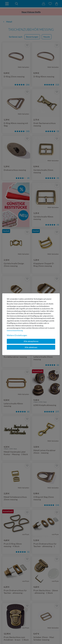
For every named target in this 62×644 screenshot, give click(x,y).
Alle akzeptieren (31, 341)
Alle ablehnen (31, 347)
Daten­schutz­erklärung (15, 330)
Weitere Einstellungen (17, 335)
